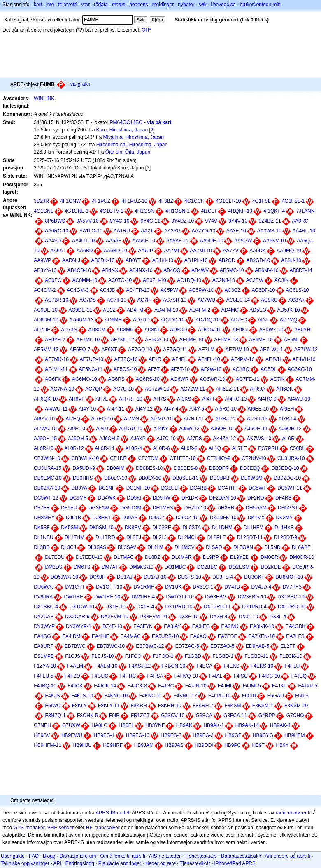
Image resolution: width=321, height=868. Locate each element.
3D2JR (41, 201)
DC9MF (78, 498)
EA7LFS (295, 636)
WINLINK (44, 99)
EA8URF (43, 646)
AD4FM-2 (200, 310)
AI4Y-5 (197, 409)
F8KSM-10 (296, 706)
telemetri (67, 5)
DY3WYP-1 (78, 626)
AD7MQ (289, 320)
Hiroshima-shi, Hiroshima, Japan (132, 145)
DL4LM (155, 547)
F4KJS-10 (82, 696)
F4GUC (100, 676)
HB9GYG (263, 735)
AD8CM (97, 330)
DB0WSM (252, 478)
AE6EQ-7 (80, 350)
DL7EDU (55, 557)
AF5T (154, 369)
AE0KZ (240, 330)
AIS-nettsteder (165, 856)
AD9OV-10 (210, 330)
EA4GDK (296, 626)
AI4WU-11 (56, 409)
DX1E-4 (145, 607)
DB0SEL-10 (185, 478)
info (50, 5)
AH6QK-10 (46, 399)
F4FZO (72, 676)
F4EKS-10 (262, 666)
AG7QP (94, 389)
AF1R (155, 359)
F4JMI (224, 686)
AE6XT (109, 350)
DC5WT (257, 488)
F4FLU (292, 666)
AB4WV (200, 270)
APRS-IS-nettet (112, 813)
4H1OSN (144, 211)
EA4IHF (100, 636)
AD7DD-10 (172, 320)
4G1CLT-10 (228, 201)
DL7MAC (124, 557)
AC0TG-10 (120, 280)
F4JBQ (299, 676)
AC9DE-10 (45, 310)
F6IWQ (53, 706)
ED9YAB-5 (257, 646)
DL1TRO (105, 537)
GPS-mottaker (29, 828)
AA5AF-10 (144, 241)
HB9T (258, 745)
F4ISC (241, 676)
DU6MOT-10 (289, 577)
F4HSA (155, 676)
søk (202, 5)
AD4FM (135, 310)
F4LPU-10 (220, 696)
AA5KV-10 (274, 241)
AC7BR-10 (57, 300)
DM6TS (82, 567)
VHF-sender (61, 828)
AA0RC (300, 221)
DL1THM (74, 537)
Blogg (49, 856)
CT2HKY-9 (219, 458)
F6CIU (249, 696)
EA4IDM (71, 636)
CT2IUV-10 (254, 458)
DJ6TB (73, 518)
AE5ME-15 (261, 340)
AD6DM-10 (46, 320)
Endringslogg (80, 863)
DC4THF (228, 488)
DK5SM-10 (101, 528)
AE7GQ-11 (175, 350)
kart (38, 5)
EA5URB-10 (165, 636)
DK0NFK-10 (223, 518)
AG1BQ (241, 369)
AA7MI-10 (201, 251)
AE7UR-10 (92, 359)
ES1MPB (44, 656)
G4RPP (267, 716)
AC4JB (107, 290)
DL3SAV (127, 547)
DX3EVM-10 (153, 617)
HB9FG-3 (203, 735)
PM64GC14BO (126, 122)
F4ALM (75, 666)
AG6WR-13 (212, 379)
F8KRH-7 (203, 706)
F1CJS (73, 656)
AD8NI (152, 330)
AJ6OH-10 (222, 429)
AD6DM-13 (81, 320)
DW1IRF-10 (107, 597)
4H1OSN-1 (178, 211)
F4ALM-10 (106, 666)
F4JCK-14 (105, 686)
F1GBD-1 (223, 656)
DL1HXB (284, 528)
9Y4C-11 (150, 221)
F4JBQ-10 (45, 686)
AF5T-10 (180, 369)
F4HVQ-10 (186, 676)
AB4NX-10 (141, 270)
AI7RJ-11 (194, 419)
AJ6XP (138, 439)
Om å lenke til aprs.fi (123, 856)
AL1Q (215, 448)
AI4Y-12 (144, 409)
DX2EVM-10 (115, 617)
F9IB (114, 716)
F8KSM (233, 706)
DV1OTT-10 (109, 587)
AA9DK (257, 251)
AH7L (102, 399)
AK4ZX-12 (224, 439)
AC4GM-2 (45, 290)
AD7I (263, 320)
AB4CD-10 (79, 270)
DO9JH (97, 577)
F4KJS (53, 696)
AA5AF (114, 241)
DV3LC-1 (203, 587)
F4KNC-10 (116, 696)
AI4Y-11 (116, 409)
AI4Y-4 (171, 409)
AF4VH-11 (56, 369)
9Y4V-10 (238, 221)
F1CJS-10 (102, 656)
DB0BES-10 (149, 468)
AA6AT (58, 251)
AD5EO (258, 310)
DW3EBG (216, 597)
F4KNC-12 (185, 696)
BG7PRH (268, 448)
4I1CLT (209, 211)
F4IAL (216, 676)
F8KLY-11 (109, 706)
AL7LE (240, 448)
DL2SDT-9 (286, 537)
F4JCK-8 (137, 686)
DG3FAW (99, 508)
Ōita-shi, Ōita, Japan (128, 152)
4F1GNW (70, 201)
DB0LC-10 (116, 478)
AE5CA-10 (157, 340)
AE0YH (302, 330)
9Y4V (211, 221)
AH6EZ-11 (228, 389)
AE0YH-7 (55, 340)
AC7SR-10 (175, 300)
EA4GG (42, 636)
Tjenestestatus (201, 856)
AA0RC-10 (57, 231)
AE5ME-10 (191, 340)
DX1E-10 (115, 607)
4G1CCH (194, 201)
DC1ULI (170, 488)
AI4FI (208, 399)
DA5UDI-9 (84, 468)
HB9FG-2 (171, 735)
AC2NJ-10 (224, 280)
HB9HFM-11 (48, 745)
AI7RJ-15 (257, 419)
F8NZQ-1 (56, 716)
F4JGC (166, 686)
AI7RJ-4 (287, 419)
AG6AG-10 (300, 369)
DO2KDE (271, 567)
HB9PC (233, 745)
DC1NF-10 (138, 488)
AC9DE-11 (80, 310)
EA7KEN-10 (262, 636)
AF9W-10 (211, 369)
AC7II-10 (117, 300)
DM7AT (110, 567)
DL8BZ (152, 557)
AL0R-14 (104, 448)
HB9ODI (204, 745)
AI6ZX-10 (44, 419)
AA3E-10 (236, 231)
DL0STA (191, 528)
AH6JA (257, 389)
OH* (146, 30)
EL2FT (288, 646)
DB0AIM (115, 468)
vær (85, 5)
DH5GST (288, 508)
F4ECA (204, 666)
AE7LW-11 (271, 350)
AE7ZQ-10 (126, 359)
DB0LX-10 (150, 478)
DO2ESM (239, 567)
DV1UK (173, 587)
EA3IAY (172, 626)
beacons (138, 5)
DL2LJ (159, 537)
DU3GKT (254, 577)
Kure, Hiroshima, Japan (122, 130)
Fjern (157, 20)
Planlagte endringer (120, 863)
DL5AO (214, 547)
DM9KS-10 (141, 567)
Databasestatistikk (241, 856)
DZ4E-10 (112, 626)
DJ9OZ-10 (187, 518)
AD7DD (141, 320)
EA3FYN (143, 626)
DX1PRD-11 (217, 607)
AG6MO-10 (85, 379)
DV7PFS (292, 587)
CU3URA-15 (48, 468)
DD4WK (107, 498)
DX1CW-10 (81, 607)
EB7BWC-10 (111, 646)
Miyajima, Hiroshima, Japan (133, 137)
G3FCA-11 (235, 716)
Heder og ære (160, 863)
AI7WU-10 (45, 429)
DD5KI (134, 498)
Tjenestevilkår (195, 863)
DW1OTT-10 (180, 597)
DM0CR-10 (302, 557)
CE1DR (119, 458)
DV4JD (232, 587)
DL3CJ (69, 547)
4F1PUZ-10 (135, 201)
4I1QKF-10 (240, 211)
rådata (101, 5)
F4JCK (75, 686)
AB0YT (133, 260)
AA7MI (172, 251)
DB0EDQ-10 (285, 468)
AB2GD (227, 260)
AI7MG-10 (162, 419)
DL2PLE (217, 537)
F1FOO (133, 656)
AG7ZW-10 (157, 389)
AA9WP (42, 260)
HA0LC (99, 725)
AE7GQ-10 (140, 350)
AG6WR (179, 379)
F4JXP (279, 686)
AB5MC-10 (232, 270)
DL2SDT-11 (250, 537)
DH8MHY (44, 518)
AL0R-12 (74, 448)
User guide (13, 856)
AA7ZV (231, 251)
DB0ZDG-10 (287, 478)
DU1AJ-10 (155, 577)
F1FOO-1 (163, 656)
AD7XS (69, 330)
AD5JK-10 (289, 310)
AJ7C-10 (166, 439)
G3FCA (204, 716)
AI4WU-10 (299, 399)
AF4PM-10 (243, 359)
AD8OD (178, 330)
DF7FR (42, 508)
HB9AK (184, 725)
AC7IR (145, 300)
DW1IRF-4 (143, 597)
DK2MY (284, 518)
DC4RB (198, 488)
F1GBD (193, 656)
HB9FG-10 (138, 735)
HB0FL (126, 725)
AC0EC (53, 280)
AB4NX (110, 270)
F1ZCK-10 (291, 656)
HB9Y (282, 745)
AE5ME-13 (226, 340)
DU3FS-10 (190, 577)
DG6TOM (131, 508)
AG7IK (277, 379)
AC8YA (296, 300)
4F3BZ (166, 201)
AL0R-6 (162, 448)
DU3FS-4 (223, 577)
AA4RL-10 (304, 231)
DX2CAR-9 (77, 617)
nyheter (186, 5)
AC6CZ (232, 290)
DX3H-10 (188, 617)
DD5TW (162, 498)
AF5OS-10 (125, 369)
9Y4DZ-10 (183, 221)
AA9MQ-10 (289, 251)
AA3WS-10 (269, 231)
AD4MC (230, 310)
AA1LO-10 (91, 231)
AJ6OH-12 (290, 429)
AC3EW (255, 280)
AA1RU (122, 231)
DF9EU (69, 508)
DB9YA (79, 488)
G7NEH (42, 725)
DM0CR (269, 557)
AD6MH (113, 320)
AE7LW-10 (237, 350)
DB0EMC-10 (48, 478)
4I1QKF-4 (274, 211)
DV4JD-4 (262, 587)
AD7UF (42, 330)
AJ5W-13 (190, 429)
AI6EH (287, 409)
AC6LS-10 (297, 290)
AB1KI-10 (163, 260)
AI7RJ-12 (226, 419)
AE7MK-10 (57, 359)
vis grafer (80, 84)
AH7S (159, 399)
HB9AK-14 (247, 725)
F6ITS (302, 696)
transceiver (108, 828)
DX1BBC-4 (46, 607)
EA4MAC (130, 636)
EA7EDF (227, 636)
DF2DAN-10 (222, 498)
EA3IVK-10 (262, 626)
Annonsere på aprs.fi (288, 856)
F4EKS (232, 666)
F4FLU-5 (43, 676)
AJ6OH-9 (109, 439)
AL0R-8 (189, 448)
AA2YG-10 (204, 231)
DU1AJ (125, 577)
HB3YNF (155, 725)
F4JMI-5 (252, 686)
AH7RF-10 (131, 399)
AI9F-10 (76, 429)
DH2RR (226, 508)
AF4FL (179, 359)
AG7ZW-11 (193, 389)
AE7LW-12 (306, 350)
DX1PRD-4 (254, 607)
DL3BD (42, 547)
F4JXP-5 (308, 686)
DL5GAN (243, 547)
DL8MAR (182, 557)
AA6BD (85, 251)
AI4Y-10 (87, 409)
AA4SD (53, 241)
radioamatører (291, 813)
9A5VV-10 (88, 221)
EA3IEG (201, 626)
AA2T (147, 231)
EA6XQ (198, 636)
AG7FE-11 (248, 379)
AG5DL (269, 369)
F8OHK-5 (87, 716)
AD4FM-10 (166, 310)
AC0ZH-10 (155, 280)
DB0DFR (219, 468)
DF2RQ (256, 498)
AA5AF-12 (178, 241)
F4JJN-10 (196, 686)
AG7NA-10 (62, 389)
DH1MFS (163, 508)
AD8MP (125, 330)
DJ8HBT (101, 518)
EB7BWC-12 (150, 646)
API (57, 863)
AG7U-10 (123, 389)
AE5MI (291, 340)
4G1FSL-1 (293, 201)
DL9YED (240, 557)
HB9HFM (294, 735)
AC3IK (282, 280)
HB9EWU (72, 735)
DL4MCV (185, 547)
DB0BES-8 (186, 468)
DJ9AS (130, 518)
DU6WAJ (44, 587)
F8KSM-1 (263, 706)
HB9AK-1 (214, 725)
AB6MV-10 (266, 270)
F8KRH (138, 706)
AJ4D (102, 429)
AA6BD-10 (115, 251)
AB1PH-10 (196, 260)
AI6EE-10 (258, 409)
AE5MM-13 (46, 350)
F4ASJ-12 (140, 666)
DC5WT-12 (46, 498)
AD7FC (238, 320)
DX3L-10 (248, 617)
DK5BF (42, 528)
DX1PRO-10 (292, 607)
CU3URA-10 (291, 458)
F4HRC (128, 676)
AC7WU (206, 300)
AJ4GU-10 (131, 429)
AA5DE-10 (212, 241)
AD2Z (109, 310)
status (119, 5)
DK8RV (133, 528)
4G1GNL (43, 211)
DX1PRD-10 (179, 607)
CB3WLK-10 (85, 458)
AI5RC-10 (226, 409)
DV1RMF (144, 587)
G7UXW (71, 725)
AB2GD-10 (258, 260)
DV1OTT (75, 587)
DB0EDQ (250, 468)
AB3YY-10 (45, 270)
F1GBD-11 (256, 656)
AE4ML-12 (122, 340)
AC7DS (88, 300)
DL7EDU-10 (89, 557)
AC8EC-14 (238, 300)
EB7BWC (75, 646)
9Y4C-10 (120, 221)
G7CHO (295, 716)
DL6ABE (301, 547)
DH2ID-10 (195, 508)
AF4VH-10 (304, 359)
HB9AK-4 (280, 725)
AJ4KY (161, 429)
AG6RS (116, 379)
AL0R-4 (134, 448)
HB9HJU (82, 745)
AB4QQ (172, 270)
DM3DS (54, 567)
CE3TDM (148, 458)
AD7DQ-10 (208, 320)
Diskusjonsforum (78, 856)
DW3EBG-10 (252, 597)
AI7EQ (73, 419)
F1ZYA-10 (45, 666)
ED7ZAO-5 (222, 646)
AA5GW (243, 241)
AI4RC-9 (267, 399)
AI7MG (131, 419)
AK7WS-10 (259, 439)
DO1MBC (175, 567)
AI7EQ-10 (102, 419)
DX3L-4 (278, 617)
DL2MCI (187, 537)
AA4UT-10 (83, 241)
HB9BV (42, 735)
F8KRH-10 (170, 706)
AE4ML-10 (88, 340)
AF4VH (273, 359)
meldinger (163, 5)
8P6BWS (55, 221)
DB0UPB (220, 478)
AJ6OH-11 (256, 429)
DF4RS (283, 498)
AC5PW (169, 290)
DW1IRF (74, 597)
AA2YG (172, 231)
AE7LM (206, 350)
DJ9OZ (157, 518)
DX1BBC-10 (291, 597)
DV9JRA (43, 597)
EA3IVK (230, 626)
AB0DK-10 (103, 260)
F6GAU (276, 696)
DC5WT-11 (290, 488)
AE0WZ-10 (271, 330)
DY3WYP (44, 626)
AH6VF (77, 399)
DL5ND (272, 547)
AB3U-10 (291, 260)
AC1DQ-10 (189, 280)
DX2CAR (44, 617)
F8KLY (79, 706)
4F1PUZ (101, 201)
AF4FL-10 (209, 359)
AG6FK (53, 379)
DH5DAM (256, 508)
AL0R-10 (43, 448)
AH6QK (285, 389)
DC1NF (107, 488)
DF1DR (190, 498)
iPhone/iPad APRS (235, 863)
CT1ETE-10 (183, 458)
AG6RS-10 (148, 379)
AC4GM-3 (78, 290)
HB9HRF (113, 745)
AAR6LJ (71, 260)
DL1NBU (43, 537)
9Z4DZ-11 (270, 221)
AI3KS (184, 399)
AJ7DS (194, 439)
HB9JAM (144, 745)
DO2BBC (207, 567)
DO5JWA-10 (64, 577)
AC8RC (269, 300)
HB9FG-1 (104, 735)
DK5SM (69, 528)
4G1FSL (262, 201)
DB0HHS (83, 478)
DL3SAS (97, 547)
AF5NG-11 (91, 369)
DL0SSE (162, 528)
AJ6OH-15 (45, 439)
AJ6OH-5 (78, 439)
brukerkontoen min (260, 5)
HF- (90, 828)
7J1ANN (306, 211)
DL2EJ (134, 537)
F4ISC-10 (269, 676)
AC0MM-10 (85, 280)
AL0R (288, 439)
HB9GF (233, 735)
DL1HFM (254, 528)
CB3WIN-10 (47, 458)
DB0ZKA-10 (47, 488)
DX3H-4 (219, 617)
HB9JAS (174, 745)
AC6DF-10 (263, 290)
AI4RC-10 (236, 399)
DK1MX (256, 518)
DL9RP (211, 557)
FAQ (34, 856)
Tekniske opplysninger (25, 863)
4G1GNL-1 (77, 211)
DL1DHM (222, 528)
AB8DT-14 (301, 270)
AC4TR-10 (138, 290)
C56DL (297, 448)
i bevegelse (223, 5)
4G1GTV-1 (111, 211)
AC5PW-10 (201, 290)
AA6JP (145, 251)
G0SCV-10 (173, 716)
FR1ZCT (140, 716)
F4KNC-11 (151, 696)
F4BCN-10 (173, 666)
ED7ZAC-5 (187, 646)
